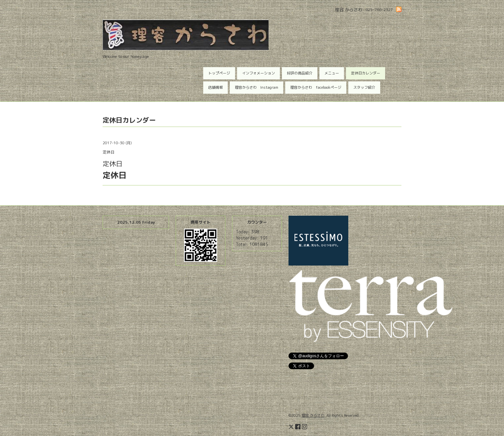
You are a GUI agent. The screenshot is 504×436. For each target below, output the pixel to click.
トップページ (219, 73)
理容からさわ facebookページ (316, 87)
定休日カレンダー (366, 73)
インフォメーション (258, 73)
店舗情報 (215, 87)
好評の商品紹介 (300, 73)
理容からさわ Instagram (256, 87)
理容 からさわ (313, 415)
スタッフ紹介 (364, 87)
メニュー (332, 73)
